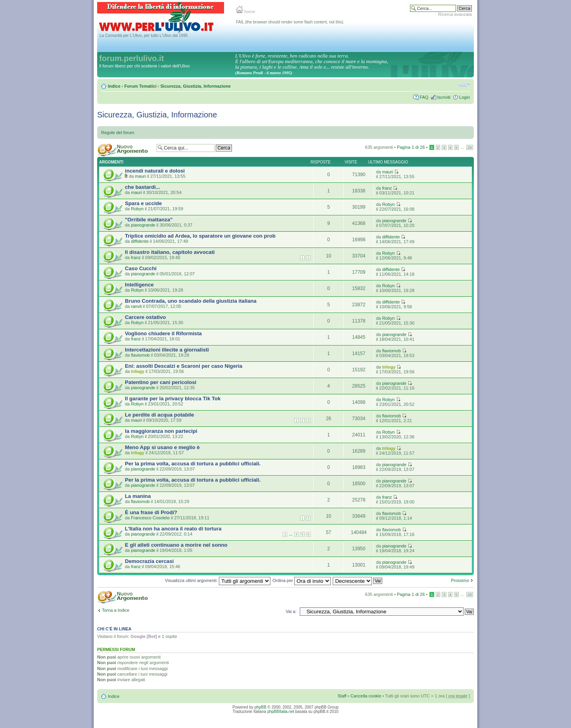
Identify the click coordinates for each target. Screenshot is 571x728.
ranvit (136, 306)
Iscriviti (444, 97)
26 (470, 147)
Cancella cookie (366, 696)
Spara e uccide (143, 203)
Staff (342, 696)
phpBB (261, 707)
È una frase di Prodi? (151, 512)
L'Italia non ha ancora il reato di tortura (173, 529)
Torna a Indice (116, 610)
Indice (114, 86)
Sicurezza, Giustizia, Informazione (195, 86)
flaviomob (140, 355)
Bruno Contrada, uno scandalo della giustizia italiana (191, 301)
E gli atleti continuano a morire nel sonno (176, 545)
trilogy (138, 371)
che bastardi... (143, 187)
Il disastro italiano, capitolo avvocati (170, 252)
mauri (140, 176)
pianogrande (143, 225)
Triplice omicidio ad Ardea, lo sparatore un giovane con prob (200, 236)
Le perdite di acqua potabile (159, 415)
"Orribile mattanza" (149, 220)
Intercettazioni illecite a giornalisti (167, 350)
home (246, 12)
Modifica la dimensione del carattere (464, 85)
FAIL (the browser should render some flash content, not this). (290, 22)
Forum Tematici (141, 86)
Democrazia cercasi (149, 561)
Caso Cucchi (141, 268)
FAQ (424, 97)
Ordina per (302, 580)
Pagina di (411, 147)
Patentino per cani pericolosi (161, 382)
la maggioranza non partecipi (161, 431)
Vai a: (291, 611)
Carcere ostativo (145, 317)
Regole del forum (118, 133)
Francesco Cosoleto (150, 518)
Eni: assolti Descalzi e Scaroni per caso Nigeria (184, 366)
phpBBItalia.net (281, 712)
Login (465, 97)
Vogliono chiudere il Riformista (163, 333)
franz (387, 188)
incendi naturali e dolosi (155, 171)
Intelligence (139, 285)
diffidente (140, 241)
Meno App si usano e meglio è (162, 447)
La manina (138, 496)
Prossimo (460, 580)
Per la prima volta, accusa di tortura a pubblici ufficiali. (193, 464)
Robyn (137, 209)
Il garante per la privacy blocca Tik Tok (173, 399)
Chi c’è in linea (114, 629)
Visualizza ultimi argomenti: (218, 580)
